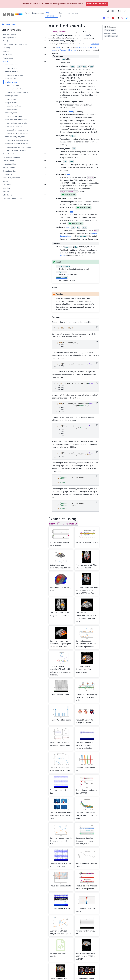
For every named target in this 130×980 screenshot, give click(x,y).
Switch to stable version (97, 4)
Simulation (7, 185)
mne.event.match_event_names (16, 133)
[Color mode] (113, 11)
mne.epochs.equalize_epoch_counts (18, 147)
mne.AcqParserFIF (11, 68)
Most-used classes (9, 34)
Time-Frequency (9, 174)
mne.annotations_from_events (16, 123)
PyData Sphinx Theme (114, 977)
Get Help (61, 14)
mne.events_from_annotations (16, 120)
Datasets (6, 51)
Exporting (6, 48)
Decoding (6, 188)
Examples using (111, 35)
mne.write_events (11, 113)
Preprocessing (8, 58)
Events (5, 61)
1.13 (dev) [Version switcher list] (122, 11)
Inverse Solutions (9, 168)
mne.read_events (11, 109)
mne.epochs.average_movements (17, 140)
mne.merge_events (11, 96)
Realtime (6, 192)
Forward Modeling (9, 164)
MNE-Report (7, 195)
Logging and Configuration (13, 198)
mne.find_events (11, 82)
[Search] (108, 11)
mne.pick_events (11, 103)
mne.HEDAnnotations (12, 72)
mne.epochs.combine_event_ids (16, 144)
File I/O (5, 41)
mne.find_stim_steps (12, 85)
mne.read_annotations (13, 106)
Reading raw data (9, 37)
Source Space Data (10, 171)
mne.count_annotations (13, 126)
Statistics (6, 181)
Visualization (7, 55)
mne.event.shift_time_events (15, 137)
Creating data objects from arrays (15, 44)
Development (73, 13)
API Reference (50, 14)
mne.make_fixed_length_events (16, 89)
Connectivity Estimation (11, 178)
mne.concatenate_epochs (14, 116)
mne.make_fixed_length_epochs (16, 92)
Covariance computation (12, 157)
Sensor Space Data (10, 154)
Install (28, 13)
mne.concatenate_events (14, 75)
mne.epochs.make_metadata (15, 150)
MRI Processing (8, 161)
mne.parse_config (11, 99)
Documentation (38, 13)
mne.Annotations (11, 65)
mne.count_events (11, 79)
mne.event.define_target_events (16, 130)
